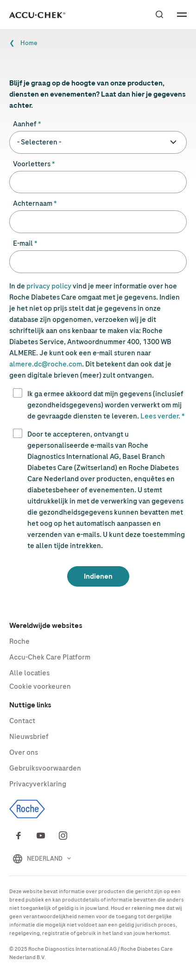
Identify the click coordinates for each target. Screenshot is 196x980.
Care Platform (50, 657)
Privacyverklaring (38, 784)
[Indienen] (98, 576)
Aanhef (25, 124)
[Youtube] (41, 836)
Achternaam (33, 203)
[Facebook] (19, 836)
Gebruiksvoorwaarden (45, 768)
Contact (22, 721)
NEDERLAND (45, 859)
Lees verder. (160, 416)
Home (29, 43)
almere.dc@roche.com (46, 364)
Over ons (24, 752)
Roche (19, 641)
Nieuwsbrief (29, 737)
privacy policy (49, 286)
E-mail (23, 243)
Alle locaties (29, 673)
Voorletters (32, 164)
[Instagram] (63, 836)
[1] (18, 393)
